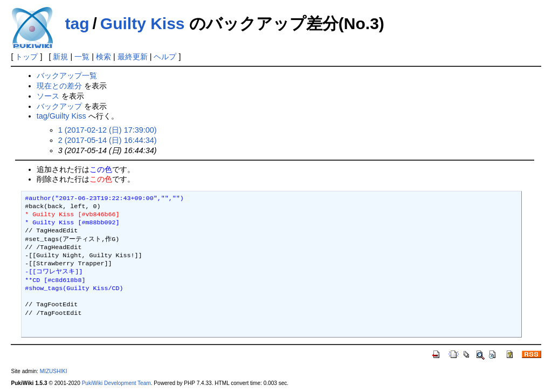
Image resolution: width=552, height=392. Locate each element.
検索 (103, 57)
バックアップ (59, 106)
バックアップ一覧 (67, 75)
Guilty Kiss (143, 23)
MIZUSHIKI (54, 371)
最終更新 (133, 57)
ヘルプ (165, 57)
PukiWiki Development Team (116, 383)
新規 (60, 57)
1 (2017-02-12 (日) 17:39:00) (108, 130)
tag (77, 23)
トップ (26, 57)
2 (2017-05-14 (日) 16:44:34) (108, 140)
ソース (48, 96)
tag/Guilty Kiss (61, 116)
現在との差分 (59, 86)
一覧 (82, 57)
